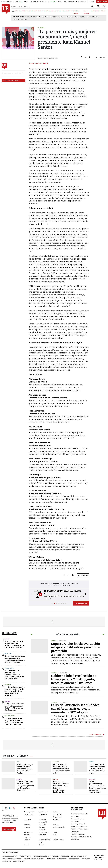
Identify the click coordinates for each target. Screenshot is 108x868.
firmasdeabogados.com (61, 856)
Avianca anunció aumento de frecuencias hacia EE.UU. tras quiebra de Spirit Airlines (14, 675)
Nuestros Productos (78, 819)
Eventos (56, 825)
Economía (57, 819)
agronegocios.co (25, 856)
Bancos (7, 639)
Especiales (42, 825)
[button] (31, 594)
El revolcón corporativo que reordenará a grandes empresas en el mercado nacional (15, 659)
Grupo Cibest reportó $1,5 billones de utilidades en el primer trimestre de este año (15, 645)
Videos (41, 845)
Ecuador (45, 17)
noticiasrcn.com (74, 859)
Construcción (10, 716)
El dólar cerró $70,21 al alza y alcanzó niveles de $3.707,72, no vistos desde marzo (14, 707)
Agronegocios (29, 812)
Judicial (55, 779)
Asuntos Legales (30, 814)
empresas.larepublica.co (42, 856)
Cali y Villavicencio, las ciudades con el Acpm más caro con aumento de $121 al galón (75, 709)
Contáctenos (76, 821)
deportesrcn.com (19, 861)
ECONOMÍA (26, 11)
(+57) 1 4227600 (7, 822)
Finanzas (27, 827)
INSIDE (103, 11)
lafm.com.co (86, 859)
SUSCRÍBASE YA (81, 603)
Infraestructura (44, 832)
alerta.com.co (6, 861)
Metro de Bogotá (93, 17)
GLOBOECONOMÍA (48, 11)
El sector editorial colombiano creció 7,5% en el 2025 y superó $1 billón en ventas (97, 769)
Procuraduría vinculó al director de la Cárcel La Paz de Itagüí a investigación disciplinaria (61, 787)
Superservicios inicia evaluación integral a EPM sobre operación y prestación (76, 647)
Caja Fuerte (43, 814)
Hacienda (8, 685)
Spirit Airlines (80, 17)
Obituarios (42, 835)
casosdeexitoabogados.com (11, 859)
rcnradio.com (62, 859)
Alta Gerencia (43, 812)
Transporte (9, 668)
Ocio (55, 835)
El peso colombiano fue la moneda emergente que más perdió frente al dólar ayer (25, 786)
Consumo (27, 819)
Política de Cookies (78, 834)
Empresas (27, 825)
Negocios (53, 17)
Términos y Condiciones (79, 826)
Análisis (56, 812)
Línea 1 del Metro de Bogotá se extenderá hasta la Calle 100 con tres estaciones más (14, 722)
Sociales (27, 845)
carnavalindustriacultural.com (34, 859)
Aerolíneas (69, 17)
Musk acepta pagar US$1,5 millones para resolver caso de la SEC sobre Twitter (25, 769)
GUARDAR (100, 57)
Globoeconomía (59, 827)
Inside (55, 832)
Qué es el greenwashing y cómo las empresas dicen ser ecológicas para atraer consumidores (97, 787)
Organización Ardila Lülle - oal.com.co (99, 857)
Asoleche (24, 19)
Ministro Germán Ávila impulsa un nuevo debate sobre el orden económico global (61, 769)
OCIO (40, 11)
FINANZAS (18, 11)
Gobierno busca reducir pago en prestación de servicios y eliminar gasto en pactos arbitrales (15, 691)
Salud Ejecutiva (58, 840)
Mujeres (61, 17)
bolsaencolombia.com (79, 856)
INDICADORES (96, 11)
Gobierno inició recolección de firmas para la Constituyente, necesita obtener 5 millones (74, 679)
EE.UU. (18, 762)
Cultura (91, 762)
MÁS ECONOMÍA (96, 735)
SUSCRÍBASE (102, 2)
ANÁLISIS (69, 11)
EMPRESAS (34, 11)
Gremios (16, 19)
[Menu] (13, 11)
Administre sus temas (11, 80)
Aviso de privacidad (78, 824)
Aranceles (37, 17)
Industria (8, 654)
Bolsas (7, 701)
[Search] (92, 6)
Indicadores (28, 832)
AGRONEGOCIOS (60, 11)
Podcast (27, 840)
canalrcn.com (50, 859)
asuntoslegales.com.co (9, 856)
